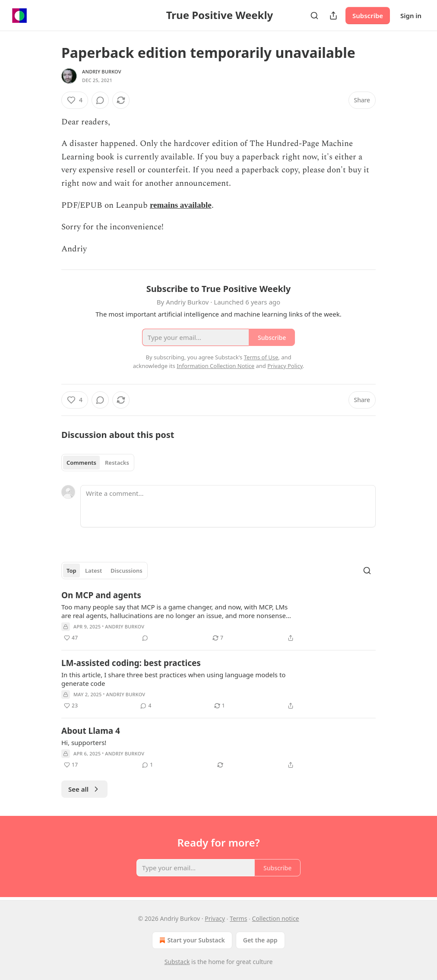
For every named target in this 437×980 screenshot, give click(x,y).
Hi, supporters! (84, 742)
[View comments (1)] (147, 765)
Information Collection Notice (215, 366)
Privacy (215, 918)
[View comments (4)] (146, 706)
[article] (218, 616)
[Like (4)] (75, 100)
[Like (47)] (71, 638)
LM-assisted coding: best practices (131, 663)
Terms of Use (261, 357)
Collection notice (276, 918)
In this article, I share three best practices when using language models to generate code (173, 679)
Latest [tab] (93, 571)
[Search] (314, 16)
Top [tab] (71, 571)
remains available (181, 205)
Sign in (411, 16)
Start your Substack (191, 940)
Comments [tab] (81, 463)
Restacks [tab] (117, 463)
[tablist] (98, 463)
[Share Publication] (333, 16)
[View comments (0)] (100, 100)
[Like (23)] (71, 706)
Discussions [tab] (127, 571)
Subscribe (368, 16)
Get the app (260, 940)
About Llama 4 (91, 731)
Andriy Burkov (102, 71)
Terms (238, 918)
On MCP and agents (101, 595)
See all (84, 789)
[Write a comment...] (228, 506)
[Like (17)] (71, 765)
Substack (177, 962)
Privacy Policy (285, 366)
